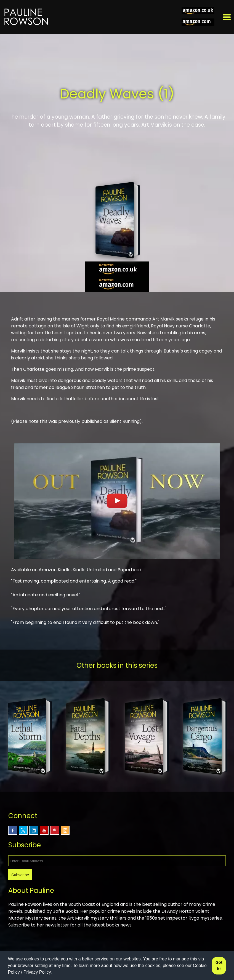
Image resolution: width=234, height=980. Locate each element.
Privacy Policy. (38, 972)
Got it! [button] (219, 966)
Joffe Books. (67, 911)
